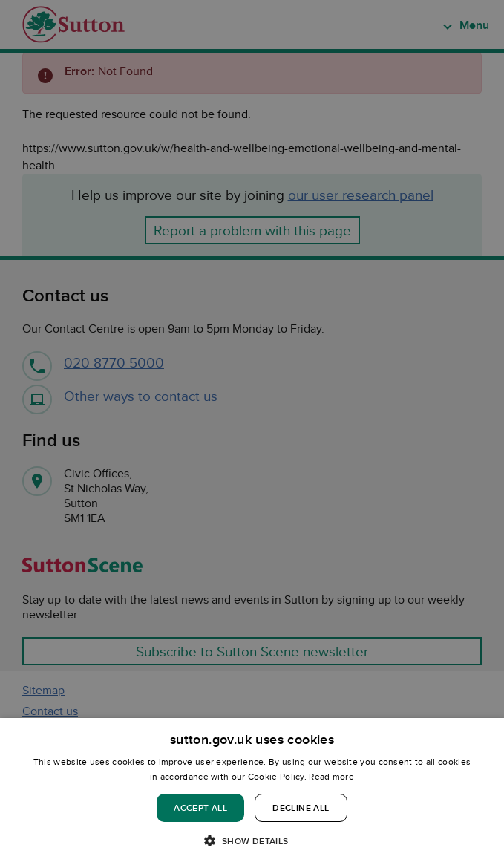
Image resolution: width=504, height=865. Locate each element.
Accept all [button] (200, 807)
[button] (252, 840)
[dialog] (252, 791)
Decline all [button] (301, 807)
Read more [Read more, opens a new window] (331, 776)
